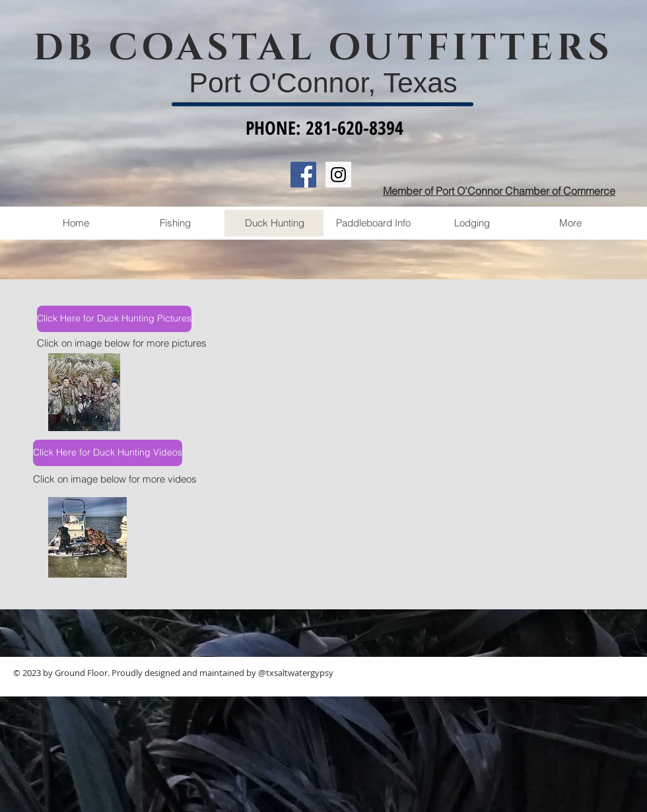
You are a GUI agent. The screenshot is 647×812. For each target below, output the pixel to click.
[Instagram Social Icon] (338, 175)
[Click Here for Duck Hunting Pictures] (114, 319)
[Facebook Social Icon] (303, 175)
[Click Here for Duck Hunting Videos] (108, 453)
